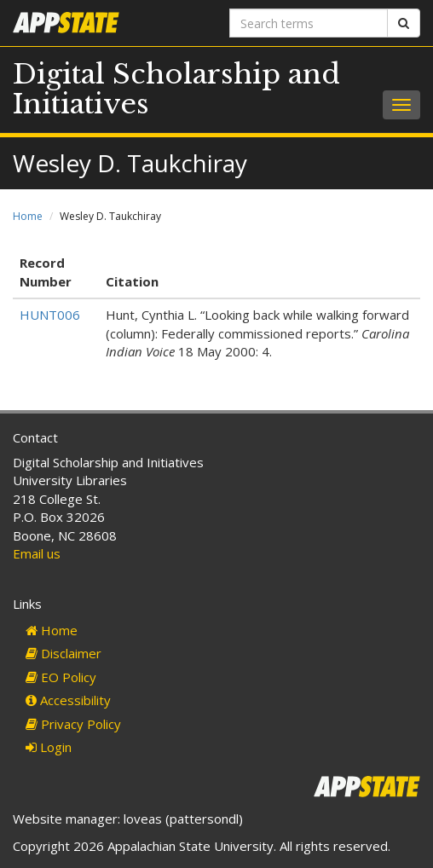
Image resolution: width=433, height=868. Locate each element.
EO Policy (61, 677)
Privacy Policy (73, 724)
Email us (37, 553)
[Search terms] (309, 23)
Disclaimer (64, 653)
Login (49, 747)
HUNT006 (50, 315)
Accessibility (68, 700)
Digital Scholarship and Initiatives (176, 89)
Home (28, 216)
